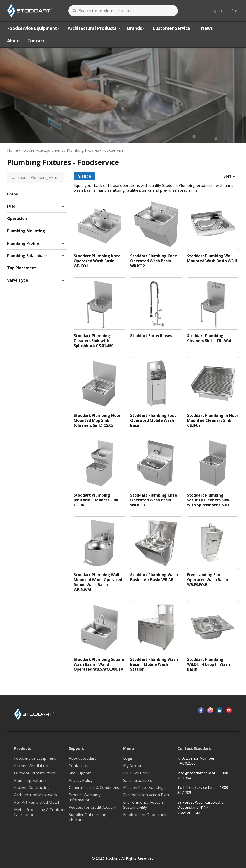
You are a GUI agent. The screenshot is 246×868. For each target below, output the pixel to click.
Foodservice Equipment (34, 28)
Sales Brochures (138, 781)
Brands (136, 28)
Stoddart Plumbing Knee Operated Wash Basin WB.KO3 (154, 500)
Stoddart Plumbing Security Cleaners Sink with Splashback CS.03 (208, 500)
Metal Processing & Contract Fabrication (40, 812)
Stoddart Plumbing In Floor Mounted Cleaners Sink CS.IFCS (213, 420)
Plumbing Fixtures (30, 781)
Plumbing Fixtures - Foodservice (95, 150)
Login (128, 758)
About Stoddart (82, 758)
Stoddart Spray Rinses (151, 336)
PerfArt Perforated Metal (37, 802)
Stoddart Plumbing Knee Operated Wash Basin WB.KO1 (97, 261)
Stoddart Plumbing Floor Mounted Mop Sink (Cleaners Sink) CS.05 (97, 420)
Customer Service (173, 28)
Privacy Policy (81, 781)
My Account (133, 766)
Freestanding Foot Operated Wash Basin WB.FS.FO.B (207, 580)
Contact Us (78, 766)
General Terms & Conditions (94, 788)
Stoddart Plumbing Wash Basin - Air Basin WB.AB (154, 577)
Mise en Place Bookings (144, 788)
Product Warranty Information (85, 798)
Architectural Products (94, 28)
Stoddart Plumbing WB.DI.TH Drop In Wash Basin (208, 664)
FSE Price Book (136, 773)
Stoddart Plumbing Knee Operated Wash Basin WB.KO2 (154, 261)
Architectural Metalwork (36, 795)
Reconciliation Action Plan (146, 795)
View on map (189, 812)
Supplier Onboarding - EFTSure (89, 817)
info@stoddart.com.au (197, 773)
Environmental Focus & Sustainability (144, 805)
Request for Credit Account (93, 807)
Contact (36, 41)
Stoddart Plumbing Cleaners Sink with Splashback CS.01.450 (94, 341)
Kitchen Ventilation (31, 766)
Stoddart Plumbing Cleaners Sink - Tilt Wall (210, 338)
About (14, 41)
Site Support (80, 773)
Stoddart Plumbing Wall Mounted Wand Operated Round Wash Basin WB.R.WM (98, 582)
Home (12, 150)
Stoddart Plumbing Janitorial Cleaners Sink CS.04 (96, 500)
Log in (216, 11)
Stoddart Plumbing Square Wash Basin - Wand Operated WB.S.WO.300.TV (99, 664)
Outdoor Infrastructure (35, 773)
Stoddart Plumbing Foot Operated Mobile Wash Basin (153, 420)
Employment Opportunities (147, 815)
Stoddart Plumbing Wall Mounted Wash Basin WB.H (212, 259)
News (207, 28)
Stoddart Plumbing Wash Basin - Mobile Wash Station (154, 664)
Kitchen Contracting (32, 788)
